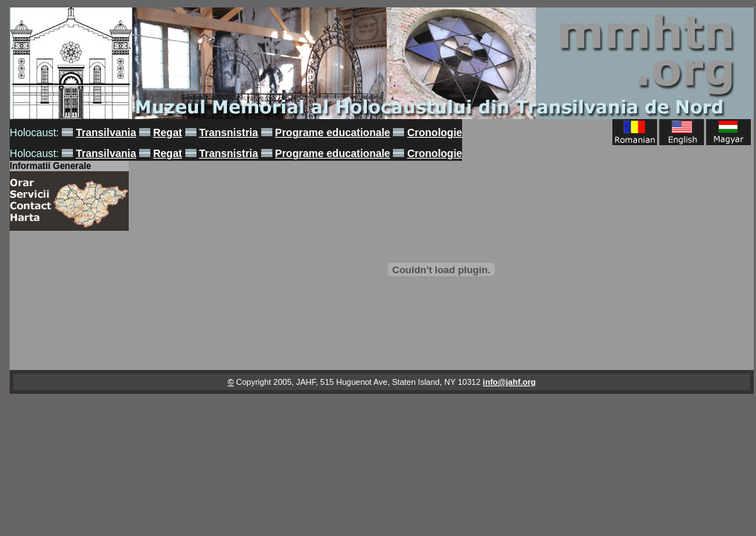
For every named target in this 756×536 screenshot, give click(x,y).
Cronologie (435, 133)
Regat (168, 133)
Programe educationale (333, 133)
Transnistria (228, 133)
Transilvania (106, 133)
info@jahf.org (509, 382)
